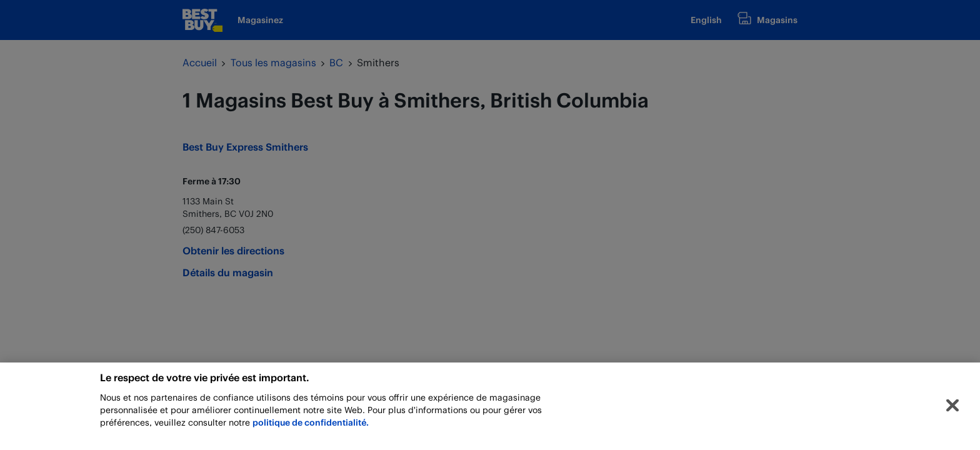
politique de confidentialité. (311, 424)
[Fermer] (952, 407)
